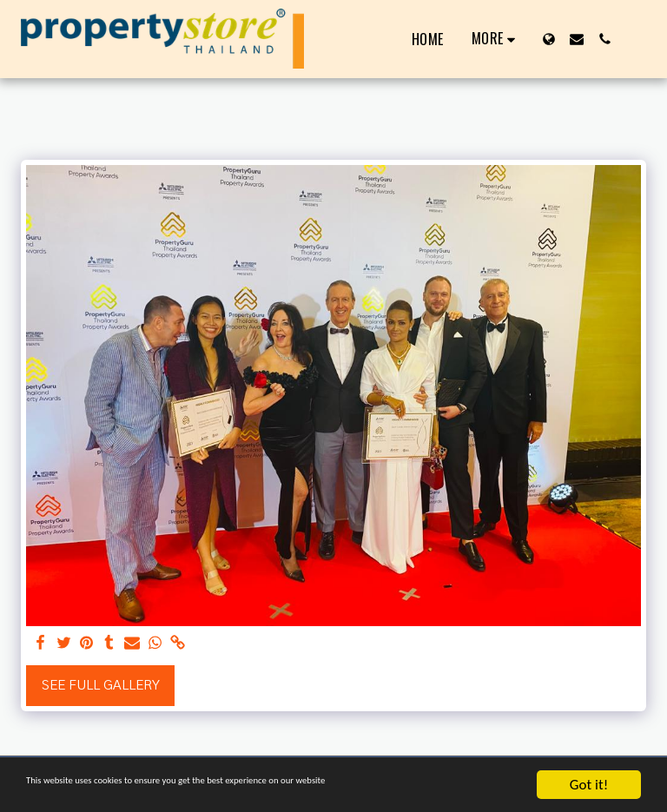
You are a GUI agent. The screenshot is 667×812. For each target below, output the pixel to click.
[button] (577, 39)
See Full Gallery (101, 686)
